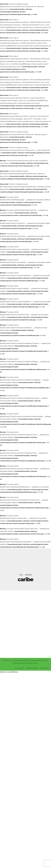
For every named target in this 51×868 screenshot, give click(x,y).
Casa (21, 575)
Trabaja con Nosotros (32, 668)
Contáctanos (45, 668)
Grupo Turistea (20, 668)
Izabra (10, 672)
